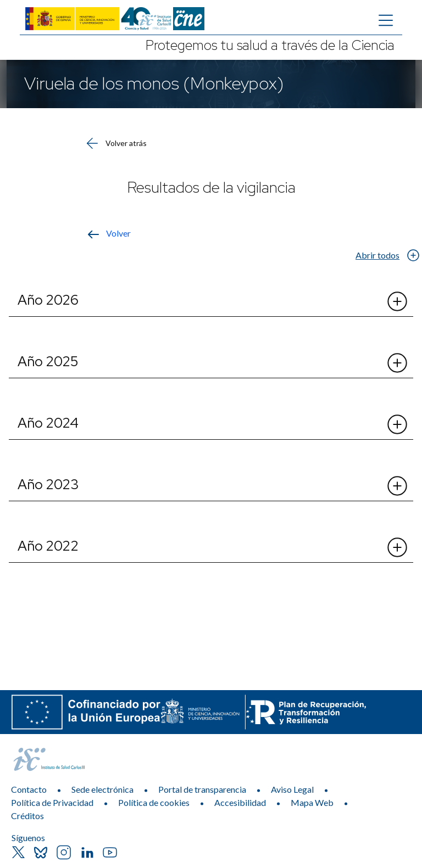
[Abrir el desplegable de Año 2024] (396, 424)
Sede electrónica (102, 789)
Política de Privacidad (52, 802)
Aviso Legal (292, 789)
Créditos (27, 816)
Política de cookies (154, 802)
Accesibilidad (240, 802)
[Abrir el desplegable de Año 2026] (396, 301)
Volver (118, 233)
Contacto (29, 789)
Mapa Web (312, 802)
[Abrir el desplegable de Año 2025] (396, 363)
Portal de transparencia (202, 789)
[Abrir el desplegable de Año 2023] (396, 486)
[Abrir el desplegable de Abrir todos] (413, 255)
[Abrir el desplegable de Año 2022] (396, 547)
